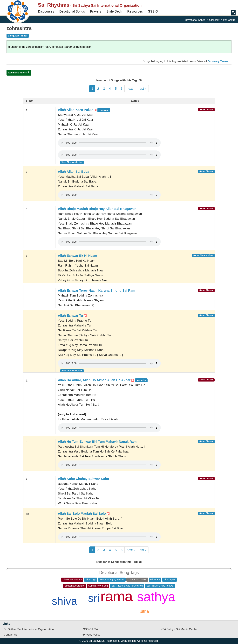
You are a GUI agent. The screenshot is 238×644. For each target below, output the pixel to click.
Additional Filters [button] (17, 73)
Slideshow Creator (75, 586)
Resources (135, 11)
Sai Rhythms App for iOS (160, 586)
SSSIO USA (91, 629)
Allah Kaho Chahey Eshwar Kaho (84, 479)
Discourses (46, 11)
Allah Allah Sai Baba (74, 172)
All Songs (91, 579)
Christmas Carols (137, 579)
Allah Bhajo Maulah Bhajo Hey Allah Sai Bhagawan (97, 209)
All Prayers (170, 579)
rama (117, 596)
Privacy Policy (92, 635)
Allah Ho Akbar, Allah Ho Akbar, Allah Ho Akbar (103, 380)
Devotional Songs (72, 11)
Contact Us (11, 635)
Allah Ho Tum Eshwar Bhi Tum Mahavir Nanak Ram (97, 442)
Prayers (96, 11)
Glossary (214, 20)
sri (94, 598)
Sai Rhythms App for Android (127, 586)
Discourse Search (72, 579)
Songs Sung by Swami (112, 579)
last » (143, 89)
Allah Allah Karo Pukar (84, 110)
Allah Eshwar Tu (72, 316)
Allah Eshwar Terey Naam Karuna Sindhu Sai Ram (97, 290)
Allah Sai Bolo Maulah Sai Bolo (84, 514)
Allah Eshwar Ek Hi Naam (78, 256)
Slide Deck (114, 11)
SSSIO (153, 11)
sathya (156, 597)
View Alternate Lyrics (72, 162)
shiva (64, 601)
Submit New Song (98, 586)
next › (131, 89)
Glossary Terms (218, 61)
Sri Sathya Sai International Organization (29, 629)
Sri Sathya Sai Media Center (180, 629)
